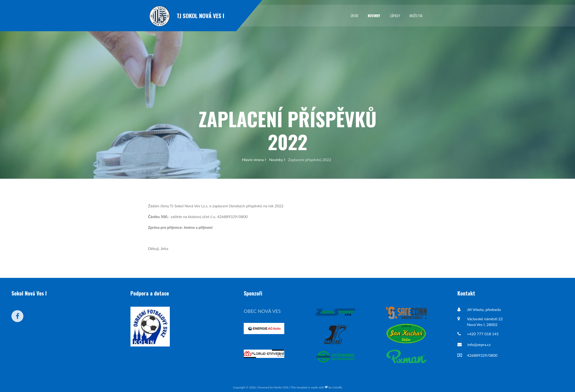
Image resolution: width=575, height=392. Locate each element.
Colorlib (337, 387)
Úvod (354, 15)
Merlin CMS (281, 387)
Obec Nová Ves (262, 311)
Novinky (374, 15)
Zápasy (395, 15)
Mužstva (416, 15)
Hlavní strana (254, 160)
